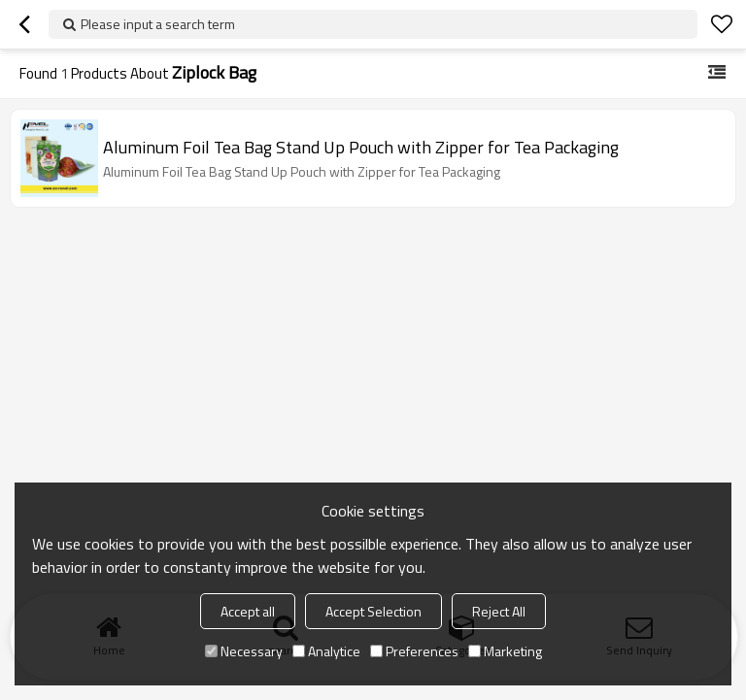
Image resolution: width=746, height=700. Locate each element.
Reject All (499, 611)
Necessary (244, 651)
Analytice (326, 651)
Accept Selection (373, 611)
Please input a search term (158, 24)
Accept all (248, 611)
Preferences (414, 651)
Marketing (505, 651)
